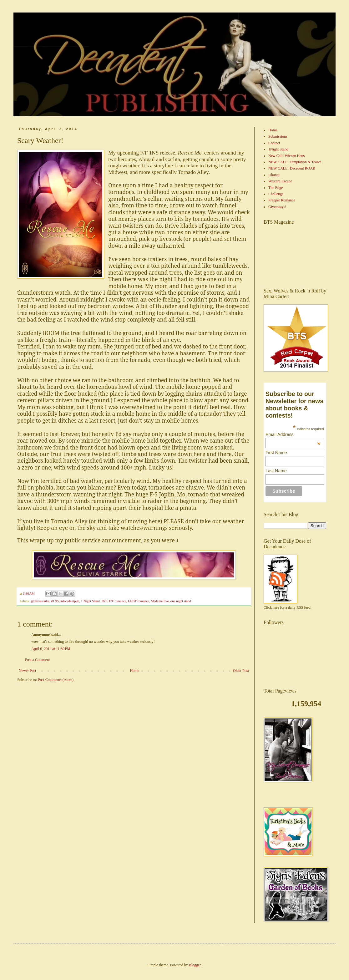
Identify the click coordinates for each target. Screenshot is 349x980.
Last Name (276, 471)
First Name (276, 453)
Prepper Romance (282, 200)
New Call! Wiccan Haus (286, 156)
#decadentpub (70, 601)
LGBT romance (139, 601)
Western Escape (280, 181)
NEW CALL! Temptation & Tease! (295, 162)
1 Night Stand (90, 601)
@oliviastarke (40, 601)
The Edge (276, 188)
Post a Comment (37, 660)
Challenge (276, 194)
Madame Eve (160, 601)
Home (135, 671)
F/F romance (118, 601)
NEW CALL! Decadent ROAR (292, 168)
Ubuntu (274, 175)
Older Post (241, 671)
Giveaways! (277, 207)
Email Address (293, 434)
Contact (274, 143)
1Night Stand (278, 149)
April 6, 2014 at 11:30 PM (51, 649)
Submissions (278, 136)
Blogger (195, 965)
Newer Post (28, 671)
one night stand (181, 601)
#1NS (55, 601)
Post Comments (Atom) (56, 680)
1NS (104, 601)
